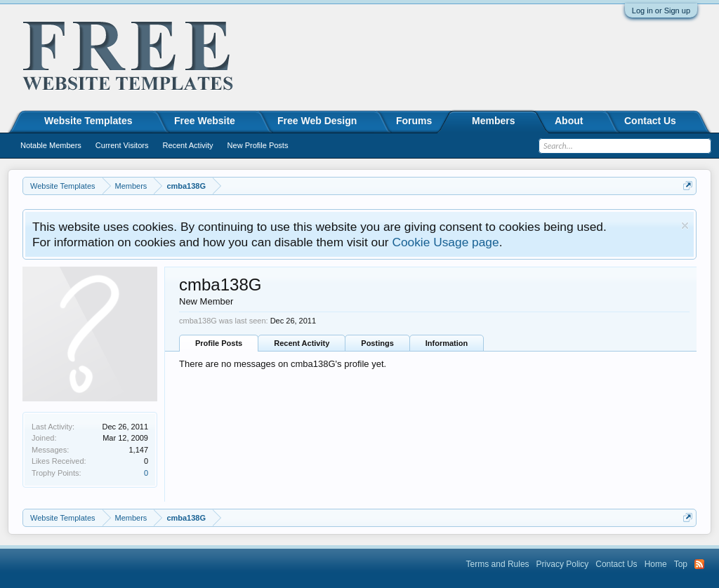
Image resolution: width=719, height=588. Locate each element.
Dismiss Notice (685, 226)
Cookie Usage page (445, 242)
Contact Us (650, 121)
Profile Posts (219, 343)
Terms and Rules (498, 564)
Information (447, 343)
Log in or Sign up (661, 11)
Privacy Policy (563, 564)
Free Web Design (317, 121)
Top (681, 564)
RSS (699, 564)
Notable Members (51, 145)
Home (656, 564)
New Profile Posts (258, 145)
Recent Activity (302, 343)
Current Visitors (122, 145)
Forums (414, 121)
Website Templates (88, 121)
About (569, 121)
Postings (377, 343)
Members (493, 121)
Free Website (205, 121)
